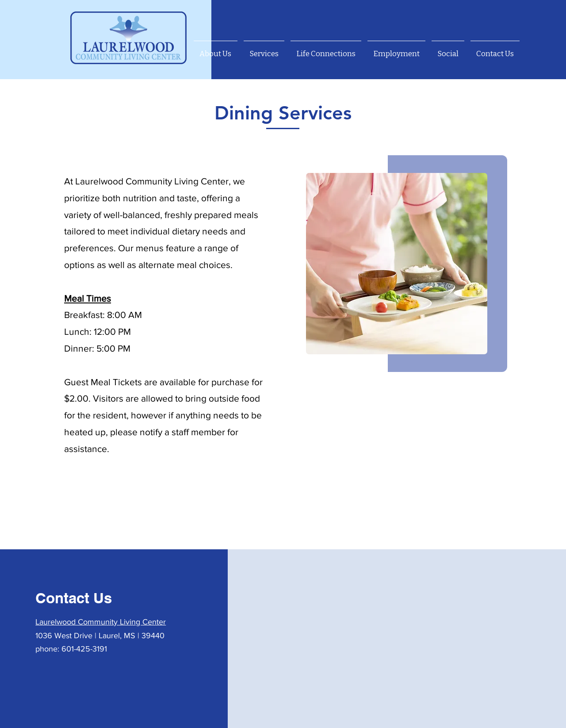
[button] (264, 50)
